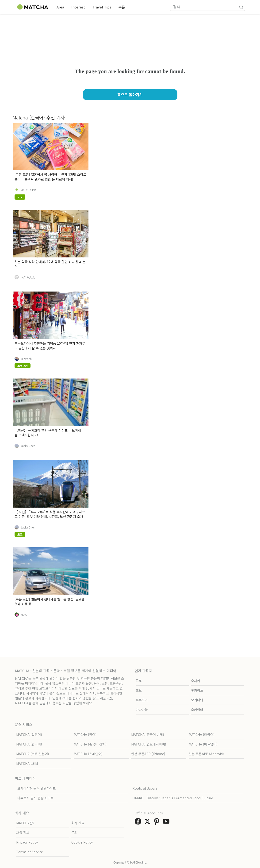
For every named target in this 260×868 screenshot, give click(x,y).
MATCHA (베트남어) (203, 744)
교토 (139, 690)
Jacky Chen (28, 446)
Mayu (24, 615)
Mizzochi (27, 359)
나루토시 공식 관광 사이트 (36, 798)
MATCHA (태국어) (202, 734)
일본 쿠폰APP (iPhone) (148, 754)
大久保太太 (28, 277)
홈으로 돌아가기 (130, 95)
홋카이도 (197, 690)
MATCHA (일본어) (29, 734)
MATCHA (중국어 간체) (90, 744)
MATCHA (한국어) (29, 744)
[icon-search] (241, 7)
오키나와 (197, 700)
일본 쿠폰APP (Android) (206, 754)
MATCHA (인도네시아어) (149, 744)
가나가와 (142, 710)
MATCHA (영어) (85, 734)
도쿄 (139, 681)
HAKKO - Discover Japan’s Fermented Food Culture (173, 798)
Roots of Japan (145, 788)
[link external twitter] (148, 823)
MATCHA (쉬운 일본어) (33, 754)
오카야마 (197, 710)
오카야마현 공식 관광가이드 (37, 788)
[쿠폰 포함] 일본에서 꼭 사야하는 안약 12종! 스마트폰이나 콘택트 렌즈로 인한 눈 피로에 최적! (50, 177)
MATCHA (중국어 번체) (148, 734)
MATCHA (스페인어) (88, 754)
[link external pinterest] (158, 823)
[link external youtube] (167, 823)
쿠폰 (123, 7)
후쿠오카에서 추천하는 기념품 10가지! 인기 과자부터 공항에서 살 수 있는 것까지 (50, 346)
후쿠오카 (142, 700)
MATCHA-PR (28, 190)
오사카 (196, 681)
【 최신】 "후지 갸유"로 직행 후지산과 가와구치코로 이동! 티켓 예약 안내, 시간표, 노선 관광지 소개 (50, 514)
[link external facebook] (139, 823)
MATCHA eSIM (27, 763)
